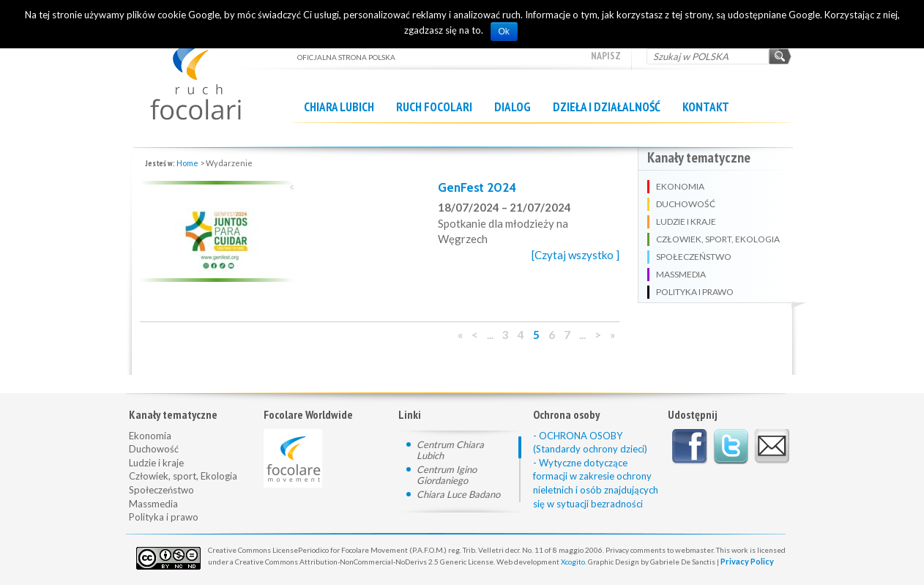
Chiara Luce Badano (458, 494)
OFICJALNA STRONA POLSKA (213, 71)
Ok (504, 31)
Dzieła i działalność (607, 107)
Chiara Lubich (339, 107)
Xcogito (573, 562)
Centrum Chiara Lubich (450, 450)
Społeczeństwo (161, 490)
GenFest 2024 (477, 187)
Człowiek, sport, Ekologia (183, 476)
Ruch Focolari (434, 107)
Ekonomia (150, 436)
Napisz (606, 56)
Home (187, 163)
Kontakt (706, 107)
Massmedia (153, 504)
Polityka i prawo (164, 517)
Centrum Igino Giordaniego (447, 475)
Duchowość (154, 449)
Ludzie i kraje (156, 463)
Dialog (513, 107)
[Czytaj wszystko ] (575, 255)
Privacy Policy (747, 561)
